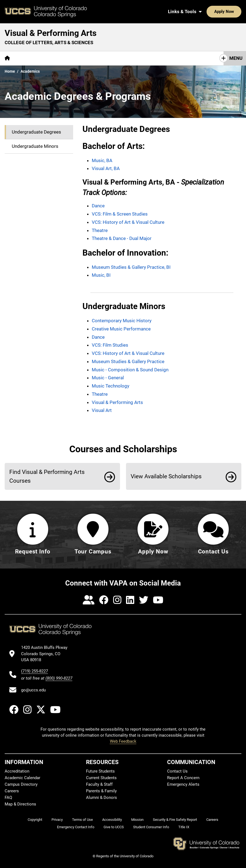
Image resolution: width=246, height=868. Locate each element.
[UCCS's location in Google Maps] (47, 654)
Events (191, 58)
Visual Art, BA (106, 168)
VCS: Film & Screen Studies (120, 214)
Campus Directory (21, 784)
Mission (137, 820)
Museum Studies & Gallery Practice (128, 361)
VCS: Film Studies (110, 345)
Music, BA (102, 160)
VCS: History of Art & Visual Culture (128, 222)
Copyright (35, 820)
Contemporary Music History (122, 321)
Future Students (100, 771)
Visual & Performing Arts (51, 33)
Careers (12, 791)
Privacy (57, 820)
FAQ (8, 798)
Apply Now (207, 12)
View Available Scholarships (166, 476)
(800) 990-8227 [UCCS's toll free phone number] (59, 678)
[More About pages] (30, 58)
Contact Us (177, 771)
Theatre (100, 230)
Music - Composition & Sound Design (130, 370)
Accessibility (112, 820)
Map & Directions (20, 804)
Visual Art (102, 410)
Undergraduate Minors (35, 146)
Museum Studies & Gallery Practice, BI (131, 267)
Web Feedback (123, 741)
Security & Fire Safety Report (175, 820)
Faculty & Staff (99, 784)
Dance (98, 206)
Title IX (184, 827)
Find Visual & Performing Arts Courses (47, 476)
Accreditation (17, 771)
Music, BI (101, 275)
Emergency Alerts (183, 784)
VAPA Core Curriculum (114, 58)
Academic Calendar (22, 778)
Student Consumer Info (151, 827)
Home (10, 71)
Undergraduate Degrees (36, 132)
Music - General (108, 378)
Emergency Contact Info (76, 827)
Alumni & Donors (101, 798)
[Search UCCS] (235, 12)
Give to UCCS (114, 827)
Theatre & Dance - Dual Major (122, 238)
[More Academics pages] (65, 58)
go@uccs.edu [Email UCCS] (33, 690)
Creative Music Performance (121, 329)
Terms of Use (82, 820)
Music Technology (111, 386)
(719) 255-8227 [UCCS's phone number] (35, 671)
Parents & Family (101, 791)
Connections (160, 58)
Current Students (101, 778)
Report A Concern (183, 778)
